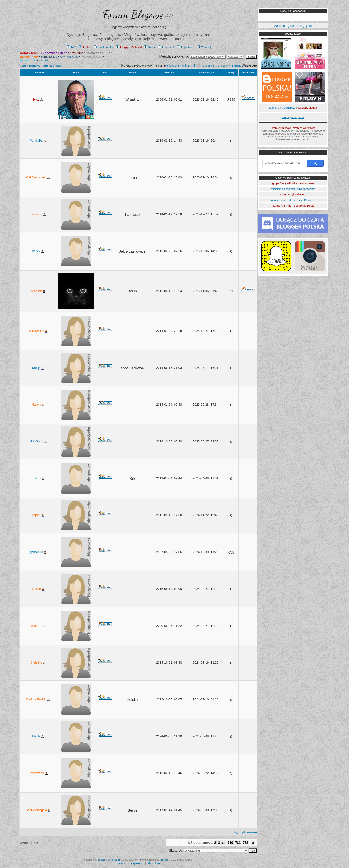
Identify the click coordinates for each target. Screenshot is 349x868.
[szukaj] (282, 163)
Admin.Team (29, 53)
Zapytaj (44, 60)
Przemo (164, 860)
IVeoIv (38, 736)
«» (224, 843)
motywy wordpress (293, 117)
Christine (38, 663)
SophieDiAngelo (38, 810)
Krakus (38, 478)
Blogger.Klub (29, 57)
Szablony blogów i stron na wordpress (293, 128)
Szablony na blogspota (282, 108)
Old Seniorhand (38, 177)
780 (230, 843)
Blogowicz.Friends (55, 53)
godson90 (38, 552)
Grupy (150, 48)
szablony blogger (308, 108)
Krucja (38, 368)
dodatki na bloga (304, 206)
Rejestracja (186, 48)
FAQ (72, 48)
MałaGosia (38, 442)
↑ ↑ (129, 863)
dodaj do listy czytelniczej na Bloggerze (293, 200)
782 (245, 843)
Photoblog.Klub (91, 57)
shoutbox (154, 863)
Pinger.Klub (28, 60)
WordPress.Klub (99, 53)
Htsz (38, 100)
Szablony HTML (282, 206)
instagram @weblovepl (293, 194)
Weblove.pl (114, 860)
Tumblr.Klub (49, 57)
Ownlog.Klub (69, 57)
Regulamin (167, 48)
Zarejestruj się (284, 26)
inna (238, 65)
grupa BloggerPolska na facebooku (293, 183)
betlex (38, 251)
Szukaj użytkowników (243, 832)
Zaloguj (204, 48)
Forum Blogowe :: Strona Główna (41, 66)
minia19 (38, 626)
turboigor (38, 214)
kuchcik (38, 589)
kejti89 (38, 515)
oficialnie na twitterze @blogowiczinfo (293, 189)
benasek (38, 291)
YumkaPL (38, 141)
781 (238, 843)
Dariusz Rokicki (38, 699)
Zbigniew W (38, 773)
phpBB (101, 860)
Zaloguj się (304, 26)
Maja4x (38, 405)
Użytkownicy (104, 48)
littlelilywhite (38, 331)
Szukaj (85, 48)
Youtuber (78, 53)
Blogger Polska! (129, 48)
